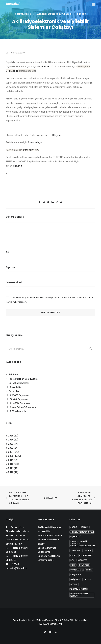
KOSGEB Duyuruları (19, 395)
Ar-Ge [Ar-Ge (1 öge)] (73, 555)
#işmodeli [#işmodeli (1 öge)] (75, 537)
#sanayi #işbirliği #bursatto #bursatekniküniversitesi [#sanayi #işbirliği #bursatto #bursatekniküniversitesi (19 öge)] (83, 544)
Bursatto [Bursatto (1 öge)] (82, 560)
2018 (14, 464)
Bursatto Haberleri (19, 383)
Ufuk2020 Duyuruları (60, 14)
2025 (13, 436)
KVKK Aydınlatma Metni (51, 624)
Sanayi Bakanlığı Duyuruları (23, 407)
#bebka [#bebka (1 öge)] (74, 527)
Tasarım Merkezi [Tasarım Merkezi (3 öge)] (78, 589)
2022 (14, 448)
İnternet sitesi (14, 282)
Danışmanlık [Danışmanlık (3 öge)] (76, 570)
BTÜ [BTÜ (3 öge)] (72, 560)
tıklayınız (17, 166)
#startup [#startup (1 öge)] (75, 551)
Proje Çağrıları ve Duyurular (24, 379)
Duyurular (14, 391)
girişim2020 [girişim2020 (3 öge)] (76, 575)
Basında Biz (16, 387)
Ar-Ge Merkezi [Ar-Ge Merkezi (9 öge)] (86, 555)
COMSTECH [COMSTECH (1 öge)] (84, 565)
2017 (14, 468)
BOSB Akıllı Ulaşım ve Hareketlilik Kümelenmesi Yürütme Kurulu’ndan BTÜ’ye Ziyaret (50, 536)
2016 (13, 472)
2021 (14, 452)
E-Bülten (13, 375)
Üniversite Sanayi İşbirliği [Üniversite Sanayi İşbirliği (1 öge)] (79, 595)
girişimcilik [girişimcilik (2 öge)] (76, 580)
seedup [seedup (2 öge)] (74, 584)
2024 (13, 440)
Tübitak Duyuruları (19, 399)
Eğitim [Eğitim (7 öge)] (89, 570)
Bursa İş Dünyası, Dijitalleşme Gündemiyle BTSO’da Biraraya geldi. (49, 554)
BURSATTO (50, 498)
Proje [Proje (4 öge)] (88, 580)
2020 (14, 456)
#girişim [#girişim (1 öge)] (85, 527)
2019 (14, 460)
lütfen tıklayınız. (53, 135)
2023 (13, 444)
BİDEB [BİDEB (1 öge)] (73, 565)
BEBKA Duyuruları (19, 411)
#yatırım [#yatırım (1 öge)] (88, 551)
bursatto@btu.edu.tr (17, 568)
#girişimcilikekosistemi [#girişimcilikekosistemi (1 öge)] (82, 532)
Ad (7, 252)
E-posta (10, 267)
